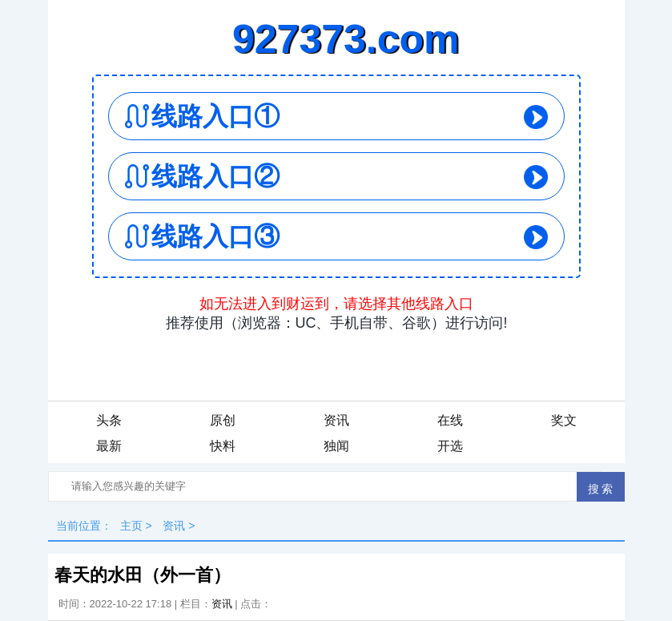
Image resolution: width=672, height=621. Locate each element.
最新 (109, 446)
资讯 (336, 420)
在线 (450, 420)
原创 (223, 420)
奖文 (564, 420)
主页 (131, 526)
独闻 (336, 446)
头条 (109, 420)
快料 (223, 446)
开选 (450, 446)
